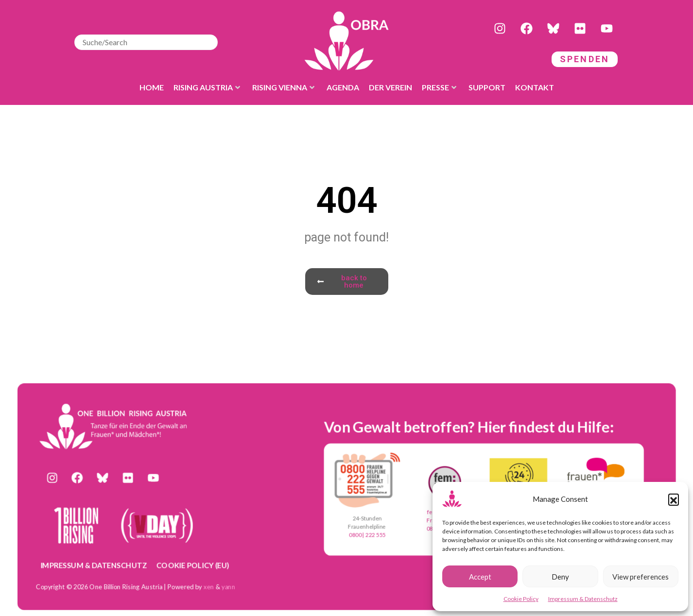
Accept (480, 577)
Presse (439, 87)
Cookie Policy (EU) (193, 565)
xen (209, 586)
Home (152, 87)
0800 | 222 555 (367, 535)
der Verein (390, 87)
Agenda (343, 87)
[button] (674, 499)
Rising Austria (207, 87)
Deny (560, 577)
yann (228, 586)
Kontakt (535, 87)
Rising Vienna (283, 87)
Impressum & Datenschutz (583, 599)
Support (487, 87)
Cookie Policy (521, 599)
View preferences (641, 577)
